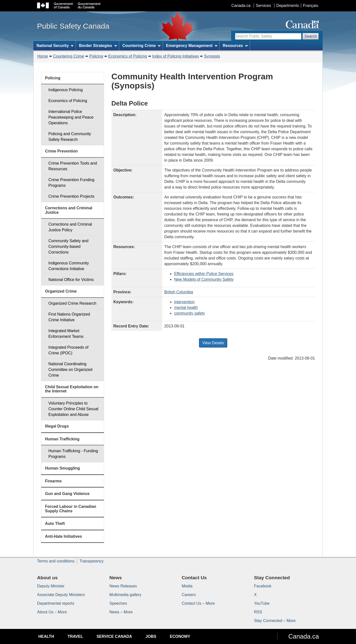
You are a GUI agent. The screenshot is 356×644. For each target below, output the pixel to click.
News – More (121, 612)
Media (187, 586)
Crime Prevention (61, 151)
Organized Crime (61, 291)
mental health (186, 308)
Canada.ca (241, 6)
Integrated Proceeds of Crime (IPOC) (68, 350)
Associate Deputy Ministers (61, 595)
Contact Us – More (198, 603)
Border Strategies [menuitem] (98, 46)
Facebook (263, 586)
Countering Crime (69, 56)
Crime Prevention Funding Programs (71, 183)
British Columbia (178, 292)
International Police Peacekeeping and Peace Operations (71, 117)
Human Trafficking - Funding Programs (73, 454)
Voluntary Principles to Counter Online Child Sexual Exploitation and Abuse (73, 409)
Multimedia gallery (125, 595)
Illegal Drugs (57, 426)
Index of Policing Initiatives (176, 56)
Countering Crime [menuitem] (141, 46)
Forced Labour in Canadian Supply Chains (71, 509)
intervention (184, 302)
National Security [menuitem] (55, 46)
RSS (258, 612)
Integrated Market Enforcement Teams (66, 334)
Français (311, 6)
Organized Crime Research (72, 303)
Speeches (118, 603)
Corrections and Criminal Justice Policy (70, 227)
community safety (189, 313)
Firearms (53, 481)
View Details (213, 343)
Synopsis (212, 56)
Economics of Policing (128, 56)
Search (311, 36)
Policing (96, 56)
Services (263, 6)
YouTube (262, 603)
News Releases (123, 586)
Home (43, 56)
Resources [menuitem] (235, 46)
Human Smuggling (62, 468)
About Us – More (52, 612)
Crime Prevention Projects (71, 196)
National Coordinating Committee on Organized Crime (70, 370)
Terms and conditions (56, 561)
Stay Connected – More (275, 621)
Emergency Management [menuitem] (191, 46)
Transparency (92, 561)
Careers (189, 595)
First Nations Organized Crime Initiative (69, 317)
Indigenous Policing (66, 90)
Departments (288, 6)
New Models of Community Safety (204, 279)
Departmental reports (56, 603)
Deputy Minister (51, 586)
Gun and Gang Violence (67, 494)
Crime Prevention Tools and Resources (73, 166)
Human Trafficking (62, 439)
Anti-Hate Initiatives (63, 536)
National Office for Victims (71, 280)
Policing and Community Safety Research (70, 137)
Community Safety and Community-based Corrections (68, 247)
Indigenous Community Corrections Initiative (69, 266)
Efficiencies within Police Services (204, 274)
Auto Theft (55, 524)
